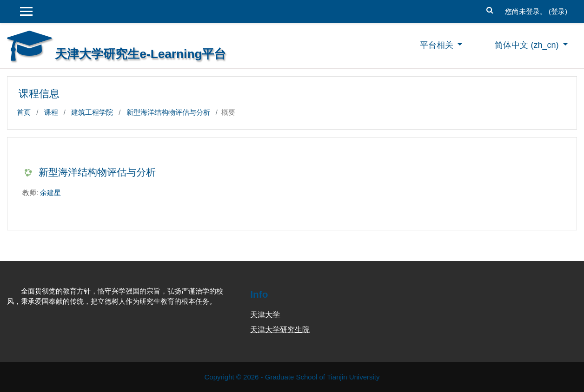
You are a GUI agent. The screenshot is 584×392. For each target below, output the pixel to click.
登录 (558, 11)
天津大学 (265, 315)
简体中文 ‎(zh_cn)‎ (528, 45)
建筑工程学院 (92, 112)
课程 (51, 112)
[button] (490, 9)
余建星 (50, 193)
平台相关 (438, 45)
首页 (24, 112)
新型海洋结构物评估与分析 (168, 112)
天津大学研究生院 (280, 330)
